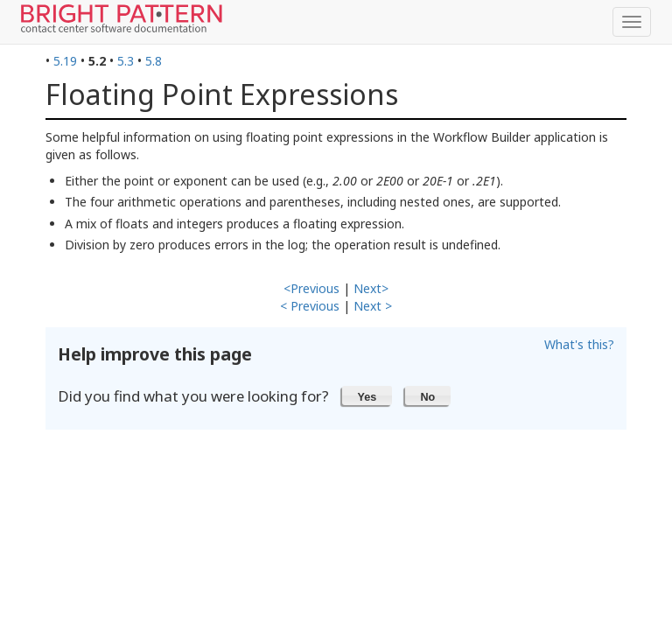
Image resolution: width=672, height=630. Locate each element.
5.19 (65, 61)
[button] (367, 395)
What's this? (579, 344)
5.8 (154, 61)
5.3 (126, 61)
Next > (373, 306)
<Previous (311, 288)
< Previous (310, 306)
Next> (371, 288)
